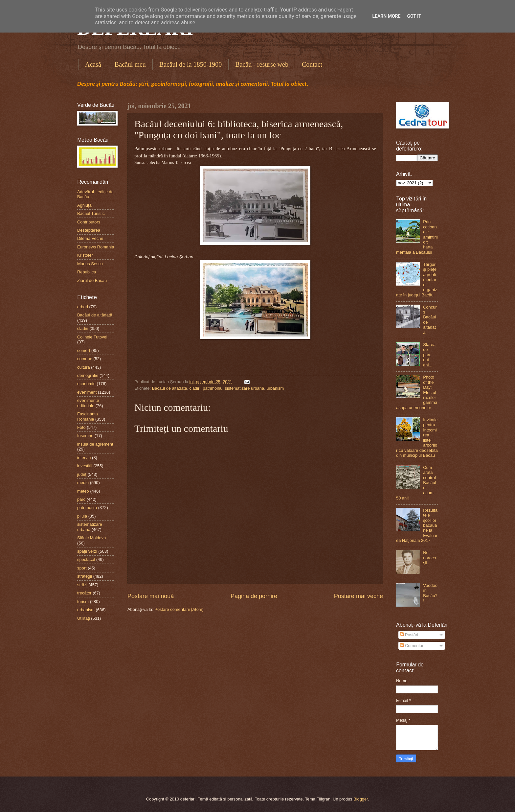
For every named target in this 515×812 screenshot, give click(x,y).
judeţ (82, 474)
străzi (82, 585)
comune (85, 359)
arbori (83, 307)
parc (81, 499)
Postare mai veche (358, 596)
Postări (409, 635)
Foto (81, 427)
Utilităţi (84, 618)
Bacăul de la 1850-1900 (191, 64)
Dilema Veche (90, 238)
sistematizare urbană (245, 388)
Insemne (85, 436)
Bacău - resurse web (262, 64)
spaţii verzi (87, 551)
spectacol (86, 559)
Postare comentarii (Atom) (179, 609)
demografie (88, 375)
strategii (85, 576)
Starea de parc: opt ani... (429, 355)
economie (86, 384)
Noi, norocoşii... (429, 558)
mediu (83, 483)
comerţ (84, 350)
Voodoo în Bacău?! (430, 593)
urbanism (275, 388)
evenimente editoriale (88, 403)
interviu (84, 458)
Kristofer (85, 255)
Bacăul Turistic (91, 213)
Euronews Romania (96, 247)
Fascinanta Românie (88, 416)
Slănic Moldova (91, 538)
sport (82, 568)
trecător (84, 593)
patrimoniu (213, 388)
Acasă (93, 64)
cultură (84, 367)
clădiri (195, 388)
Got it (414, 16)
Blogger (361, 799)
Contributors (89, 222)
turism (83, 602)
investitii (85, 466)
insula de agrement (95, 444)
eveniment (87, 392)
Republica (87, 272)
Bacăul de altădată (170, 388)
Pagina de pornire (254, 596)
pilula (82, 516)
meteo (83, 491)
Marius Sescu (90, 264)
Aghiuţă (84, 205)
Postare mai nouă (151, 596)
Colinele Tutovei (92, 337)
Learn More (386, 16)
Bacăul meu (130, 64)
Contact (312, 64)
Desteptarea (89, 230)
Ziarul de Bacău (92, 280)
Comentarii (413, 646)
